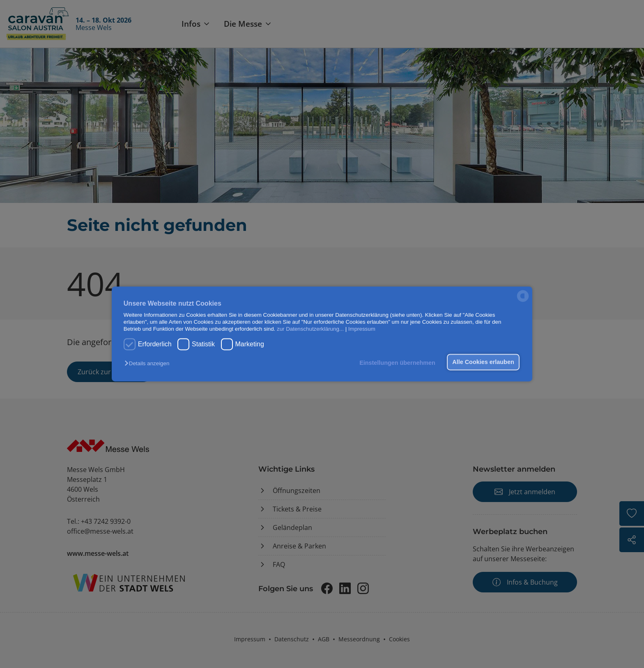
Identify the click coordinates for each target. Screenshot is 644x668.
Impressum (362, 329)
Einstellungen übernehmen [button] (397, 363)
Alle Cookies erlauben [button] (483, 362)
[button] (149, 363)
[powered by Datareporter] (523, 301)
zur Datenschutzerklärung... (310, 329)
